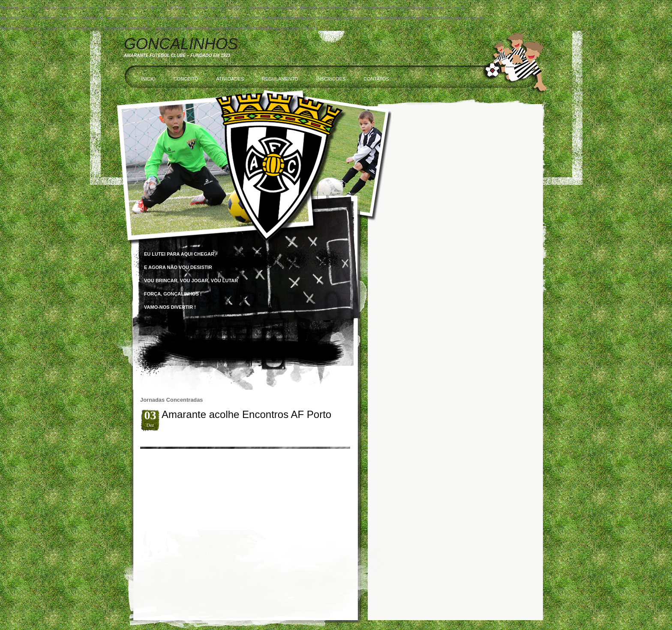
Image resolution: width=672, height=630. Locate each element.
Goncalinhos (181, 44)
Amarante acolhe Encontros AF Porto (246, 414)
